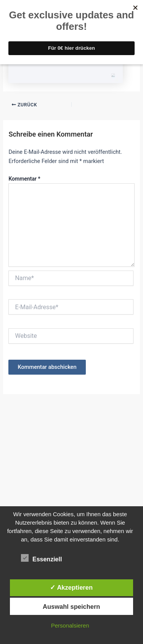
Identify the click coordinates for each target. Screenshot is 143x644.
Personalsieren (70, 625)
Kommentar (24, 179)
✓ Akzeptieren (71, 587)
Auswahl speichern (71, 607)
